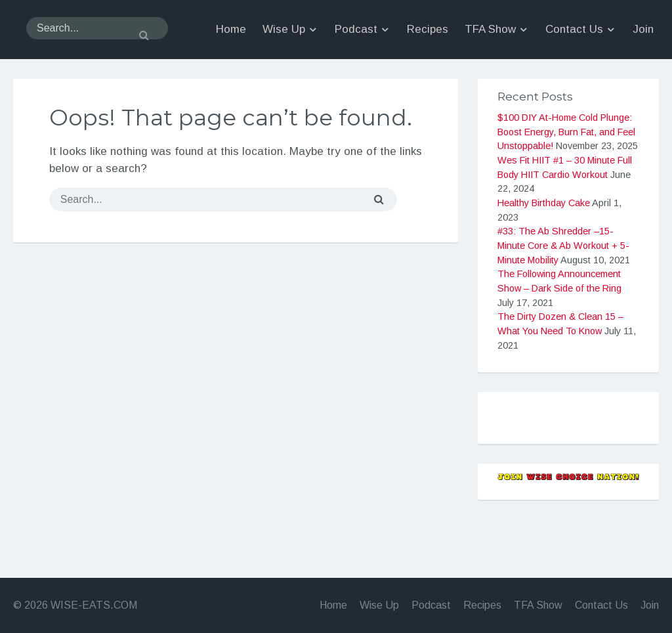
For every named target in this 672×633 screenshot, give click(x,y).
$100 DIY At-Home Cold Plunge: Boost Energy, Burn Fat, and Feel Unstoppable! (566, 171)
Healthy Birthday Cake (544, 242)
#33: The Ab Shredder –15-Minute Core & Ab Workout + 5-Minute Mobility (563, 285)
